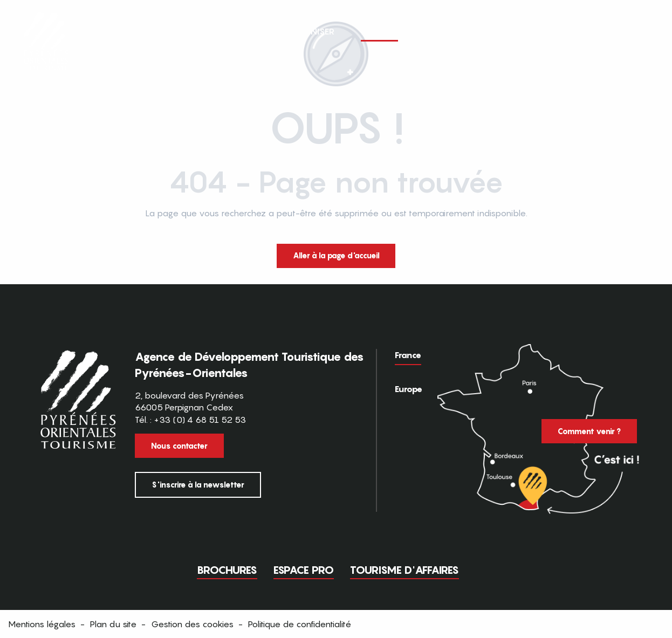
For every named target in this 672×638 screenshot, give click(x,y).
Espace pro (304, 570)
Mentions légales (42, 624)
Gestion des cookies (192, 624)
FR (622, 31)
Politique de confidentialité (300, 624)
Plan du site (113, 624)
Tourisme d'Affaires (404, 570)
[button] (644, 31)
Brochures (227, 570)
